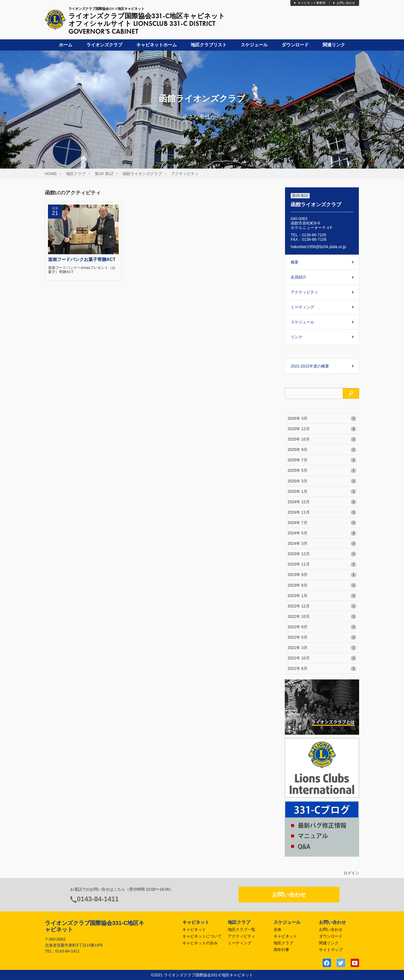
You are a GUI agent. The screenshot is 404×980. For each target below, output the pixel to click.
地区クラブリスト (209, 45)
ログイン (351, 873)
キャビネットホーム (157, 45)
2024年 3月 (322, 544)
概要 (295, 262)
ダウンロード (295, 45)
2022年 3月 (322, 648)
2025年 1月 (322, 492)
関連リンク (334, 45)
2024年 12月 (322, 502)
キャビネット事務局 (309, 3)
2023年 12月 (322, 554)
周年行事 (281, 950)
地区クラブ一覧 (242, 929)
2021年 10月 (322, 658)
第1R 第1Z (104, 174)
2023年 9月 (322, 575)
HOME (51, 174)
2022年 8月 (322, 627)
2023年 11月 (322, 564)
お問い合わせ (344, 3)
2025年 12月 (322, 429)
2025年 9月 (322, 450)
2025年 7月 (322, 460)
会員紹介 (299, 277)
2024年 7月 (322, 523)
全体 (277, 929)
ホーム (66, 45)
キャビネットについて (202, 936)
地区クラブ (76, 174)
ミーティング (302, 307)
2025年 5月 (322, 471)
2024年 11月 (322, 512)
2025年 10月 (322, 439)
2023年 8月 (322, 586)
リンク (297, 337)
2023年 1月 (322, 596)
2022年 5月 (322, 638)
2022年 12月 (322, 606)
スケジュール (254, 45)
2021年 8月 (322, 669)
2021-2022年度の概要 (310, 366)
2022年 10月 (322, 617)
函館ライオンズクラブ (142, 174)
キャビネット (194, 929)
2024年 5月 (322, 533)
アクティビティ (185, 174)
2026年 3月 (322, 419)
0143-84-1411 (98, 899)
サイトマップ (331, 950)
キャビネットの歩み (200, 943)
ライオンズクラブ (104, 45)
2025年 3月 (322, 481)
